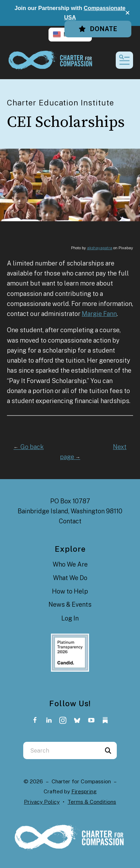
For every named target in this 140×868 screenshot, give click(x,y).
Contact (70, 521)
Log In (70, 618)
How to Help (70, 591)
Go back (29, 447)
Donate (98, 29)
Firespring (84, 791)
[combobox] (61, 750)
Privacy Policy (42, 802)
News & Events (70, 604)
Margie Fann (99, 314)
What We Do (70, 578)
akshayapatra (100, 248)
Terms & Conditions (92, 802)
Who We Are (70, 564)
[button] (128, 13)
